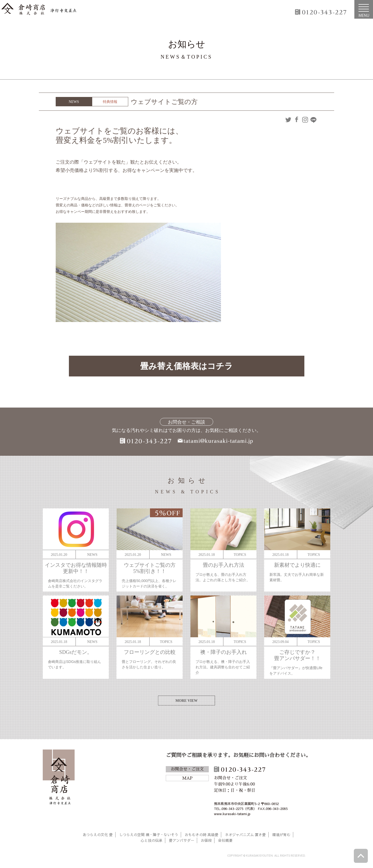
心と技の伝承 (152, 840)
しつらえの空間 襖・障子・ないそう (149, 835)
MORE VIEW (187, 701)
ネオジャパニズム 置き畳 (245, 835)
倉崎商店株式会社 (59, 778)
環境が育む (281, 835)
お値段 (206, 840)
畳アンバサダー (182, 840)
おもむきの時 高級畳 (202, 835)
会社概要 (225, 840)
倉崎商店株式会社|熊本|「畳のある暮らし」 (39, 9)
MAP (187, 778)
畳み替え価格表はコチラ (187, 366)
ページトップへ (361, 856)
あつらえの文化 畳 (98, 835)
